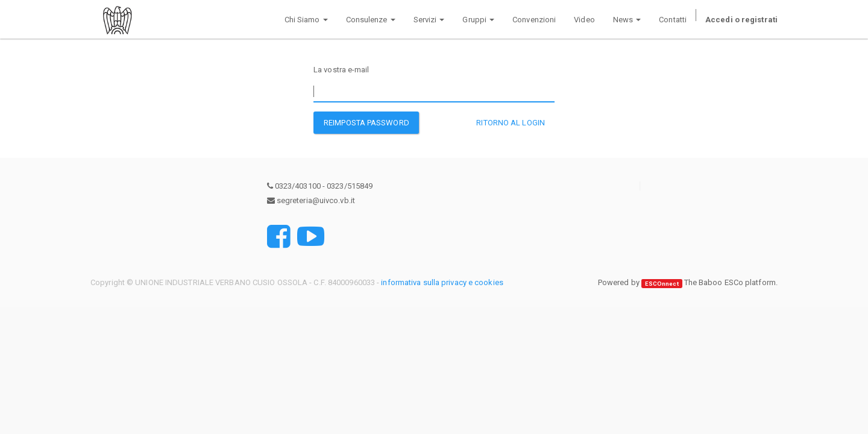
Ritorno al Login (511, 123)
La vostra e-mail (341, 70)
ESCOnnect (662, 283)
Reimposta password (366, 123)
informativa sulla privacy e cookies (442, 282)
